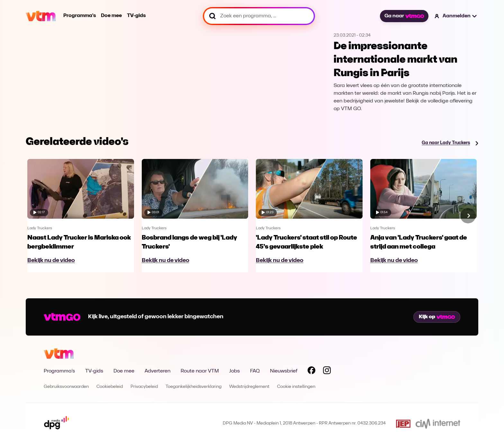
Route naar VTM (200, 371)
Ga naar (404, 16)
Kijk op (437, 317)
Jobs (234, 371)
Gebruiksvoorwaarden (66, 387)
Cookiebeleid (110, 387)
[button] (456, 16)
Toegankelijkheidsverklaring (194, 387)
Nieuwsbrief (284, 371)
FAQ (255, 371)
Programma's (80, 16)
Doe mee (111, 16)
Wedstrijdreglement (249, 387)
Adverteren (157, 371)
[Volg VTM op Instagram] (327, 372)
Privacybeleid (144, 387)
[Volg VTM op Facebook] (311, 372)
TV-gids (136, 16)
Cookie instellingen (296, 387)
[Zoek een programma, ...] (259, 16)
